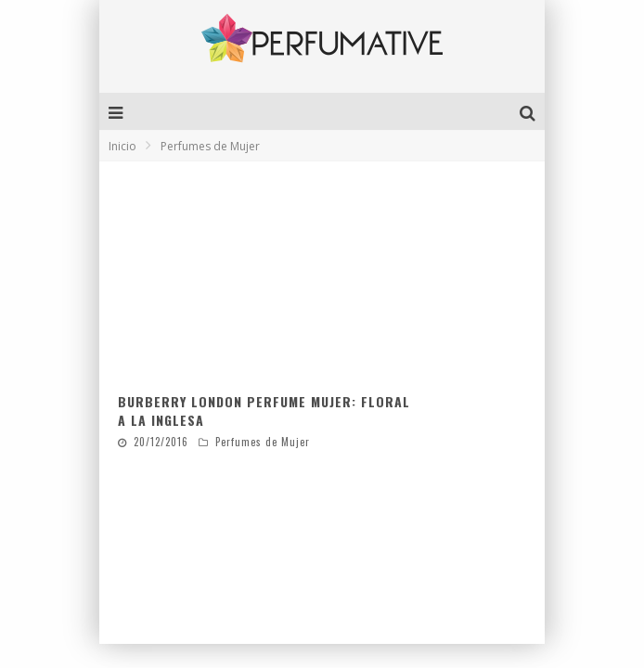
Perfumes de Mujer (263, 442)
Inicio (122, 146)
